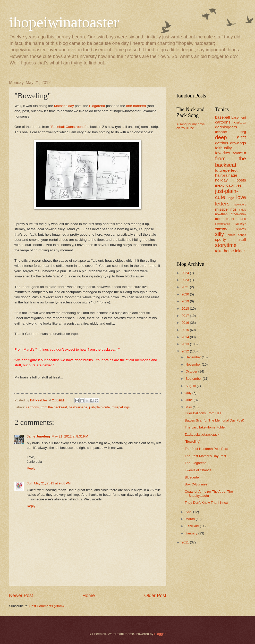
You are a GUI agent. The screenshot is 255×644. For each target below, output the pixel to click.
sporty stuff (231, 239)
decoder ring (231, 132)
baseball (223, 117)
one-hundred (136, 106)
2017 (186, 316)
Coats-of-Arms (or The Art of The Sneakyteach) (209, 493)
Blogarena (97, 106)
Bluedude (192, 477)
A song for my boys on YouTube (191, 126)
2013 (186, 344)
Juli (30, 483)
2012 (186, 351)
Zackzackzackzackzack (202, 435)
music (243, 210)
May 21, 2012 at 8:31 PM (70, 436)
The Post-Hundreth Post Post (206, 449)
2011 (186, 542)
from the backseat (54, 407)
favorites (223, 153)
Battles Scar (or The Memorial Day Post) (214, 420)
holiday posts (231, 180)
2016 (186, 323)
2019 (186, 301)
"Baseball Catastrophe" (68, 127)
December (194, 357)
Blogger (160, 634)
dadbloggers (226, 127)
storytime (226, 245)
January (192, 533)
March (190, 519)
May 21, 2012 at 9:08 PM (52, 483)
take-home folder (230, 251)
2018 (186, 308)
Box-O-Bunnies (196, 484)
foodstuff (240, 153)
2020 (186, 294)
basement (239, 117)
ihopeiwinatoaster (64, 22)
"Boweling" (193, 441)
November (194, 364)
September (194, 379)
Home (89, 596)
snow (231, 235)
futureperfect (226, 170)
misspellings (121, 407)
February (193, 526)
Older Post (155, 596)
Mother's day (64, 106)
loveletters (240, 205)
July (189, 393)
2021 (186, 287)
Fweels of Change (198, 470)
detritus (222, 143)
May (189, 407)
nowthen (221, 214)
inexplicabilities (228, 185)
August (191, 386)
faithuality (223, 148)
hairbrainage (78, 407)
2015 (186, 330)
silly (219, 234)
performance (223, 224)
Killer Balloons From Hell (203, 413)
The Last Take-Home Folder (205, 427)
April (189, 512)
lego (231, 198)
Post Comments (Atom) (47, 606)
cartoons (32, 407)
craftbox (240, 122)
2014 (186, 337)
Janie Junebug (38, 436)
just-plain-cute (99, 407)
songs (242, 235)
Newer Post (21, 596)
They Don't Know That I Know (207, 503)
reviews (241, 229)
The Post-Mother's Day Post (205, 456)
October (192, 371)
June (190, 400)
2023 (186, 280)
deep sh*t (231, 137)
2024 (186, 273)
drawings (238, 143)
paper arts (236, 219)
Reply (31, 468)
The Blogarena (195, 463)
